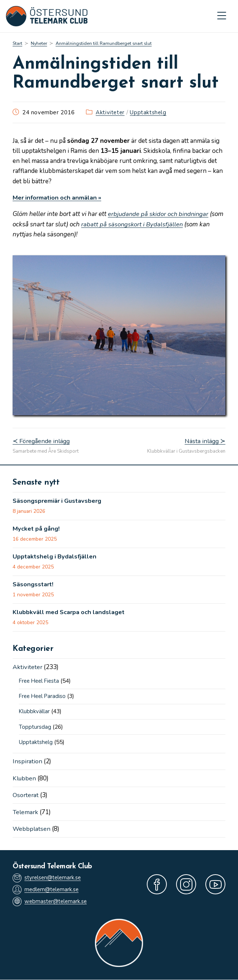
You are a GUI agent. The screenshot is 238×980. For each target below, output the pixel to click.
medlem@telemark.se (47, 890)
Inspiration (28, 762)
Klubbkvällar (34, 712)
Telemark (26, 812)
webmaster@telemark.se (51, 902)
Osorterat (26, 795)
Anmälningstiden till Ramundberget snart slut (105, 44)
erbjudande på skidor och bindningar (159, 214)
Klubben (25, 779)
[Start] (17, 44)
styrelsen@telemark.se (48, 878)
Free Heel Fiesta (40, 682)
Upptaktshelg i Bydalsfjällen (56, 557)
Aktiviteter (110, 112)
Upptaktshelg (149, 112)
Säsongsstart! (34, 586)
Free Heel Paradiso (44, 697)
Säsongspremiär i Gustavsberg (59, 501)
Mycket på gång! (37, 530)
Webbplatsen (32, 829)
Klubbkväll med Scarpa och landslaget (71, 613)
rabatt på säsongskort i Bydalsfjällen (148, 224)
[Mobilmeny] (222, 16)
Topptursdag (35, 728)
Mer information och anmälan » (59, 198)
